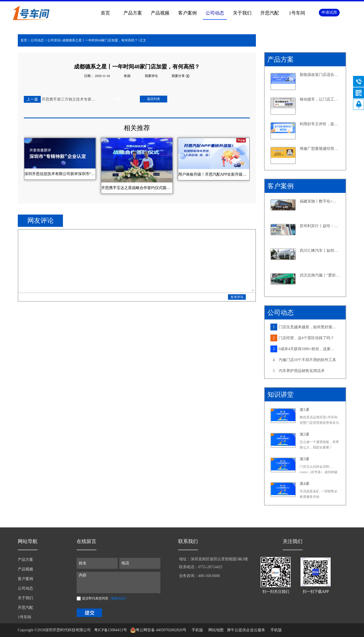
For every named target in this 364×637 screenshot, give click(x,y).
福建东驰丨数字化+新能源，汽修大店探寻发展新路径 (320, 201)
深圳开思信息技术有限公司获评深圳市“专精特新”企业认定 (60, 174)
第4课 (304, 484)
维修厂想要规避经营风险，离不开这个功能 (320, 149)
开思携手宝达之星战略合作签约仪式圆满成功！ (137, 188)
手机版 (196, 630)
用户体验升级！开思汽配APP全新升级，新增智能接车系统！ (214, 174)
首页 (105, 13)
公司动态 (37, 40)
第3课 (304, 459)
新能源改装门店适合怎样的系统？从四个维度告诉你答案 (320, 75)
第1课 (304, 410)
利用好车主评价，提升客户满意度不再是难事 (320, 124)
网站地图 (215, 630)
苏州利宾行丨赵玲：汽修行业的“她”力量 (320, 226)
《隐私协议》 (118, 598)
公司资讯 (54, 40)
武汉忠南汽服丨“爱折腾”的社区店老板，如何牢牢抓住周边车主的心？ (320, 275)
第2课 (304, 434)
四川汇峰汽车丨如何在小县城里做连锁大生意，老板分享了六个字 (320, 251)
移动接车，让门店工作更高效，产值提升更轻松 (320, 99)
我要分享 (178, 76)
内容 (119, 582)
